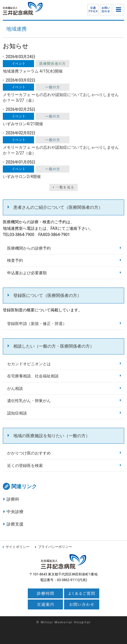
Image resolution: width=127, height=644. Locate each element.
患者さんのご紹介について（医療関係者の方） (58, 207)
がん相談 (15, 388)
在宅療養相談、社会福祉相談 (33, 376)
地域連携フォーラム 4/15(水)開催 (33, 71)
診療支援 (15, 524)
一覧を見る (63, 187)
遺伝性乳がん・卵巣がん (29, 401)
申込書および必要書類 (27, 273)
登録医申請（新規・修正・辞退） (37, 324)
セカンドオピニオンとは (29, 364)
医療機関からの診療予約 (29, 248)
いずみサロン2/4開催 (22, 177)
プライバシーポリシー (55, 547)
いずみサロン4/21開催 (23, 124)
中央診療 (15, 512)
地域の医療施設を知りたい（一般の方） (52, 436)
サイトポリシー (18, 547)
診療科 (13, 499)
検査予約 (15, 260)
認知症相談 (17, 413)
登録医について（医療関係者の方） (47, 296)
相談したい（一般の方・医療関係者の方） (54, 346)
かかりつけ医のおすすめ (29, 453)
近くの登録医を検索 (25, 466)
